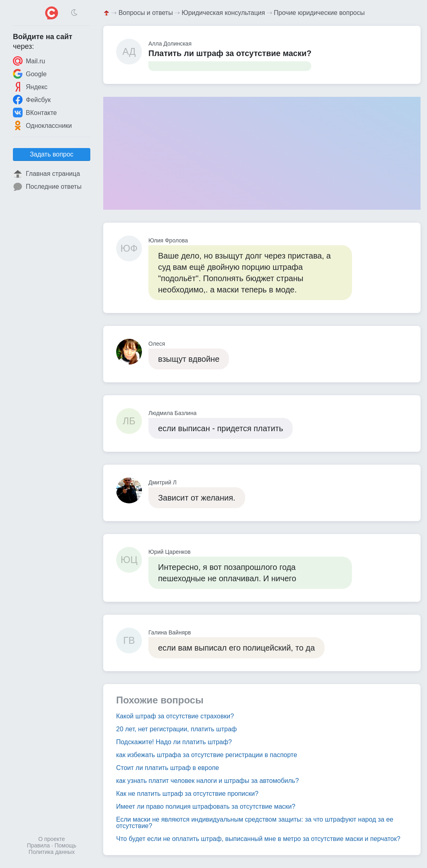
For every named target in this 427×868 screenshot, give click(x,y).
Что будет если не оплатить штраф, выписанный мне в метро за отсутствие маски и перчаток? (258, 839)
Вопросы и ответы (146, 13)
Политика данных (52, 852)
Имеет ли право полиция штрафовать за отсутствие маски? (206, 806)
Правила (39, 845)
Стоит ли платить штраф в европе (168, 768)
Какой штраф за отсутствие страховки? (175, 716)
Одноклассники (42, 125)
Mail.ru (29, 61)
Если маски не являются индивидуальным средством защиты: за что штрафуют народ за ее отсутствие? (255, 823)
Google (30, 74)
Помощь (65, 845)
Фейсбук (32, 100)
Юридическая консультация (224, 13)
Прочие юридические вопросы (319, 13)
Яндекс (30, 87)
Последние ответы (47, 187)
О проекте (52, 839)
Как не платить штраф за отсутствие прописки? (187, 794)
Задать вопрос (52, 154)
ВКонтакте (35, 113)
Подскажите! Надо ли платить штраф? (174, 742)
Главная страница (46, 174)
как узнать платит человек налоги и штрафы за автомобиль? (207, 781)
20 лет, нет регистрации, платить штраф (176, 729)
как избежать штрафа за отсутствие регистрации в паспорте (207, 755)
